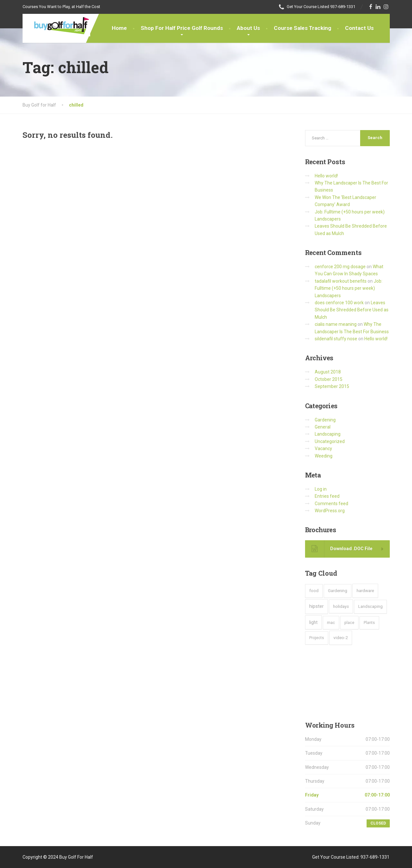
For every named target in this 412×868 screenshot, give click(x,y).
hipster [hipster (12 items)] (316, 606)
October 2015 (329, 379)
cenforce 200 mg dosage (340, 267)
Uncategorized (330, 441)
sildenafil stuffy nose (336, 339)
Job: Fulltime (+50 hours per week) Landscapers (349, 288)
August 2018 (328, 372)
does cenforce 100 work (339, 303)
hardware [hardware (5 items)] (365, 591)
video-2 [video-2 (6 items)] (341, 637)
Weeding (324, 456)
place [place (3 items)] (349, 623)
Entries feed (327, 496)
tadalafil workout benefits (341, 281)
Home (119, 28)
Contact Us (359, 28)
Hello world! (326, 176)
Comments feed (331, 504)
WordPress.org (330, 511)
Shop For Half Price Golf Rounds (182, 28)
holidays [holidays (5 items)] (341, 606)
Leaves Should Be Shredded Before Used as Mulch (352, 310)
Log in (321, 489)
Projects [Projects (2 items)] (317, 638)
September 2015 (332, 386)
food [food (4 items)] (314, 591)
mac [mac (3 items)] (331, 623)
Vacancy (323, 448)
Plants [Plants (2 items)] (369, 623)
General (323, 427)
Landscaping (328, 434)
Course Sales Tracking (302, 28)
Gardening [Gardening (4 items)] (338, 591)
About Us (248, 28)
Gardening (325, 420)
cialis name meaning (336, 324)
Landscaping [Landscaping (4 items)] (370, 606)
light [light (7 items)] (313, 622)
